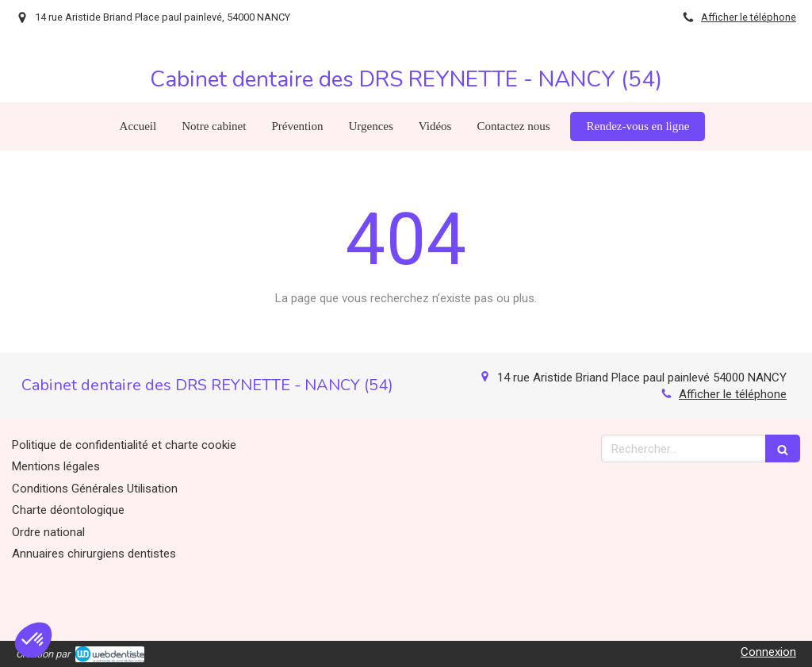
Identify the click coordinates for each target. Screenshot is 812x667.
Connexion (768, 652)
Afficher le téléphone (749, 17)
